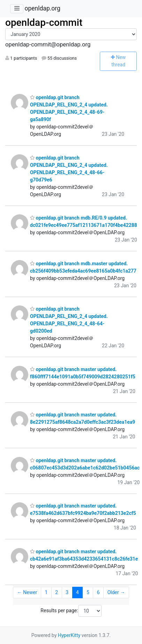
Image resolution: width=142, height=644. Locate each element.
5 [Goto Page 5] (88, 592)
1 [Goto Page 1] (46, 592)
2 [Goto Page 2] (57, 592)
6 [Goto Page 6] (98, 592)
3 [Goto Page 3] (67, 592)
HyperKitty (69, 635)
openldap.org (42, 8)
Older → (116, 592)
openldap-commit (44, 23)
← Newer (27, 592)
